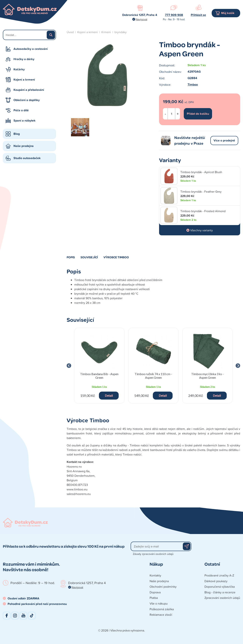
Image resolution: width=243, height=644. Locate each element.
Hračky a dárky (24, 59)
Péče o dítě (21, 110)
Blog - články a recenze (220, 592)
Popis (71, 257)
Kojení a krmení (24, 80)
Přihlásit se (198, 15)
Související (89, 257)
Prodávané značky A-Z (219, 575)
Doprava (155, 592)
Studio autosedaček (27, 158)
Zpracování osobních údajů (222, 598)
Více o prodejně (224, 140)
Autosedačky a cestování (31, 49)
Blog (17, 134)
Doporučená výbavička (220, 587)
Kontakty (155, 575)
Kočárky (19, 69)
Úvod (70, 32)
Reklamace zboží (161, 615)
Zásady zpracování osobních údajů (153, 554)
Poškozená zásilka (162, 609)
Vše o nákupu (159, 603)
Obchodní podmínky (163, 587)
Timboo (193, 84)
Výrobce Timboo (116, 257)
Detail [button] (109, 395)
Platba (154, 598)
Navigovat (142, 19)
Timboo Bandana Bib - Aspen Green (99, 376)
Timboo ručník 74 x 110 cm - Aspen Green (153, 376)
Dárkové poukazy (216, 581)
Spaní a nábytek (24, 121)
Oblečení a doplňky (27, 100)
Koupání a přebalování (29, 90)
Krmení (106, 32)
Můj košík (228, 13)
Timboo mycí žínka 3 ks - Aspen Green (207, 376)
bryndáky (121, 32)
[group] (99, 366)
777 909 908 (174, 15)
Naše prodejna (24, 146)
